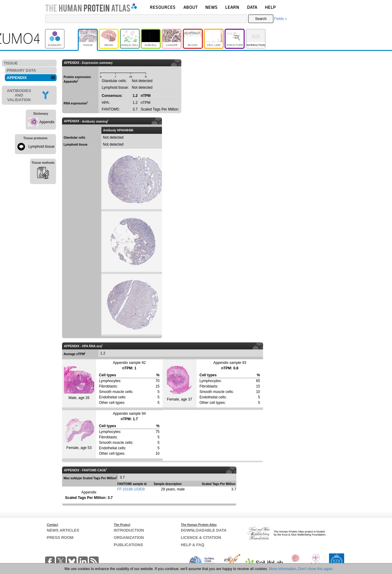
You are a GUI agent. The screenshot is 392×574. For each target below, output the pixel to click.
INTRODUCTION (129, 530)
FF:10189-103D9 (131, 489)
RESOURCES (163, 7)
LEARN (232, 7)
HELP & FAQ (193, 545)
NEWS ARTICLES (63, 530)
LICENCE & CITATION (201, 538)
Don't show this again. (316, 569)
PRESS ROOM (60, 538)
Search (261, 19)
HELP (270, 7)
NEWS (211, 7)
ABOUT (191, 7)
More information (283, 569)
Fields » (280, 19)
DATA (252, 7)
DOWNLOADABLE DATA (204, 530)
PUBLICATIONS (128, 545)
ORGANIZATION (129, 538)
